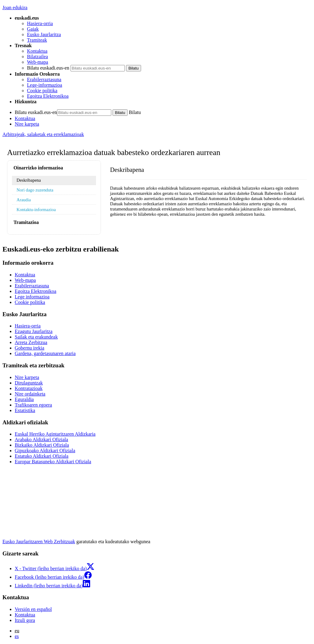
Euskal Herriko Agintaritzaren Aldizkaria (55, 434)
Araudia (24, 200)
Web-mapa (38, 62)
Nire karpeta (27, 124)
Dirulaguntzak (29, 383)
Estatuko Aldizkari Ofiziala (42, 456)
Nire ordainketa (30, 394)
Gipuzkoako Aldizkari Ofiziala (45, 451)
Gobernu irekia (29, 348)
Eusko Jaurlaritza (44, 34)
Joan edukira (15, 8)
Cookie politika (42, 91)
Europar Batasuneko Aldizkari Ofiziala (53, 462)
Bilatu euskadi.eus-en (48, 68)
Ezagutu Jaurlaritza (34, 331)
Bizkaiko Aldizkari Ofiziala (42, 445)
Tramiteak (37, 40)
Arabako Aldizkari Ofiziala (41, 439)
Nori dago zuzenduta (35, 190)
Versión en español (33, 609)
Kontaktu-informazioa (36, 210)
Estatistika (25, 410)
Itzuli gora (25, 620)
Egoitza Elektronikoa (48, 96)
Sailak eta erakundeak (36, 337)
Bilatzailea (37, 57)
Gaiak (33, 29)
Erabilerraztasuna (44, 80)
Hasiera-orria (40, 23)
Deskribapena (29, 180)
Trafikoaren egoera (33, 405)
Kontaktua (37, 51)
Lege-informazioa (45, 85)
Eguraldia (24, 399)
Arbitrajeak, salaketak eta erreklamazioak (43, 134)
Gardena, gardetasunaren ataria (45, 353)
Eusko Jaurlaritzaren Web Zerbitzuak (39, 542)
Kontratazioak (29, 388)
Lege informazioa (32, 297)
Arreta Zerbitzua (31, 342)
